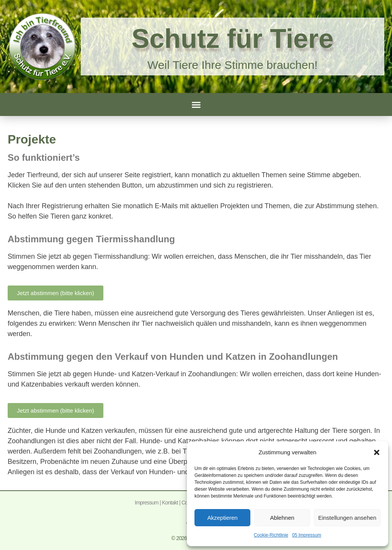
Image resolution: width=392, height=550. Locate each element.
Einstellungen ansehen (347, 518)
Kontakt (170, 503)
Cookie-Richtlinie (271, 535)
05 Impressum (307, 535)
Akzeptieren (222, 518)
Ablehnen (282, 518)
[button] (377, 452)
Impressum (147, 503)
